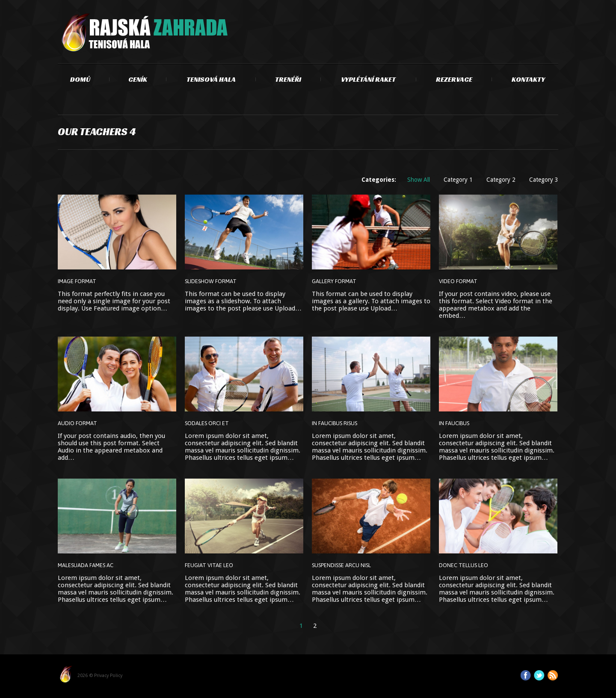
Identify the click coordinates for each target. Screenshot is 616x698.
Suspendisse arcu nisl (341, 565)
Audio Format (77, 423)
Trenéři (288, 79)
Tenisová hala (211, 79)
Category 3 (544, 180)
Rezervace (454, 79)
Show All (419, 180)
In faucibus (454, 423)
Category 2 (501, 180)
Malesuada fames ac (86, 565)
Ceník (138, 79)
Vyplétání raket (368, 79)
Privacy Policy (108, 676)
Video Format (458, 281)
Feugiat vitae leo (209, 565)
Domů (80, 79)
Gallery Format (334, 281)
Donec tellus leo (463, 565)
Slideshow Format (211, 281)
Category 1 (458, 180)
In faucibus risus (335, 423)
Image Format (77, 281)
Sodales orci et (207, 423)
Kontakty (528, 79)
